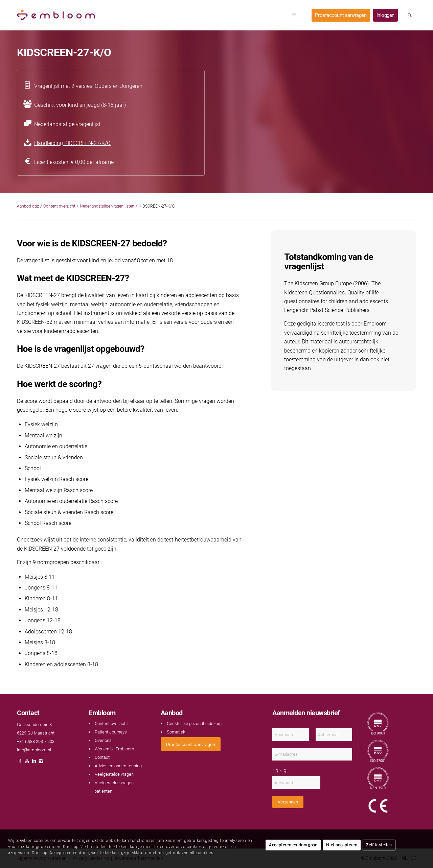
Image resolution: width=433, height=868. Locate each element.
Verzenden (288, 802)
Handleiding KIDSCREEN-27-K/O (72, 143)
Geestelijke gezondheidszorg (194, 724)
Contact (102, 757)
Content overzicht (59, 206)
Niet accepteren (342, 845)
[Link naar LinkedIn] (34, 763)
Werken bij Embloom (115, 749)
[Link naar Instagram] (41, 763)
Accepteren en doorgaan (293, 845)
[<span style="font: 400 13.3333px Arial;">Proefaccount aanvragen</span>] (191, 744)
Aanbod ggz (28, 206)
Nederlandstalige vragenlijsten (107, 206)
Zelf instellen (379, 845)
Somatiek (176, 732)
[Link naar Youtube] (27, 763)
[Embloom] (56, 15)
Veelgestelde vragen (114, 774)
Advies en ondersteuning (118, 766)
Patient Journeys (111, 732)
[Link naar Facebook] (20, 763)
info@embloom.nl (34, 750)
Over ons (103, 740)
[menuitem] (296, 15)
